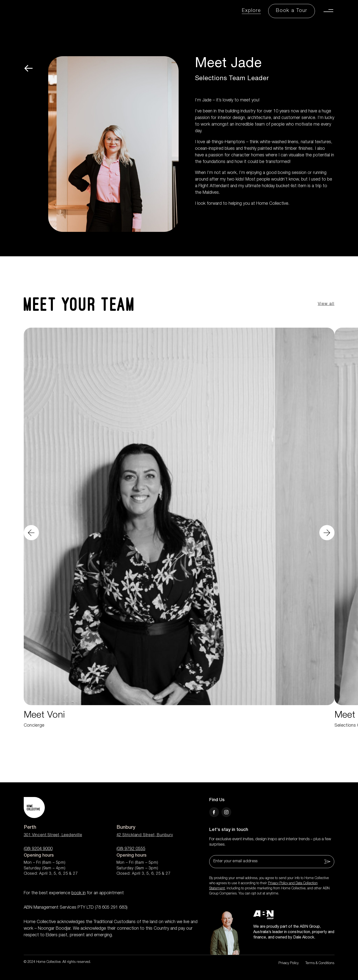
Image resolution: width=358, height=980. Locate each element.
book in (79, 893)
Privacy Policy (289, 963)
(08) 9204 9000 (38, 849)
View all (326, 304)
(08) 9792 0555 (131, 849)
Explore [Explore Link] (251, 11)
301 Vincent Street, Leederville (53, 835)
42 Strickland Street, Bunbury (145, 835)
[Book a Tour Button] (292, 11)
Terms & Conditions (320, 963)
